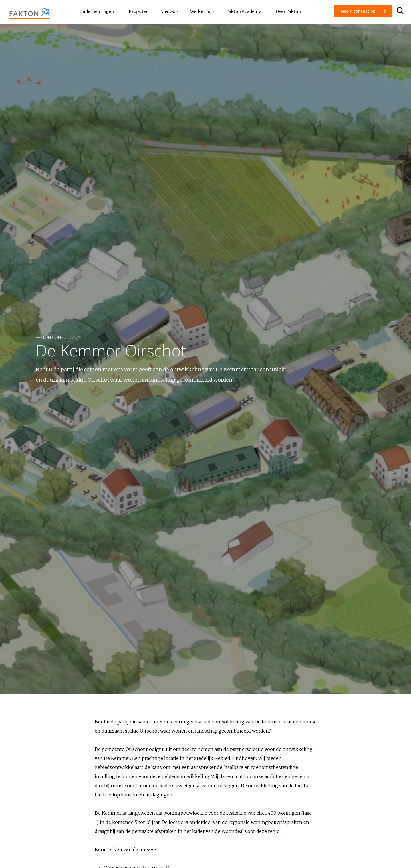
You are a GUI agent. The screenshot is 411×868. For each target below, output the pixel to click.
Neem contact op (359, 11)
